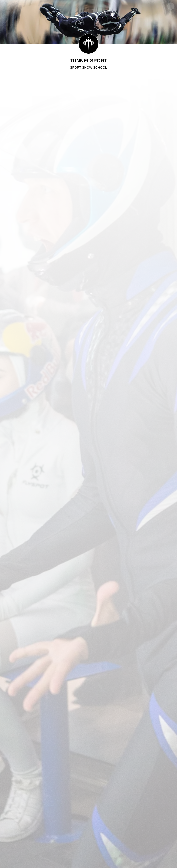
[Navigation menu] (171, 6)
